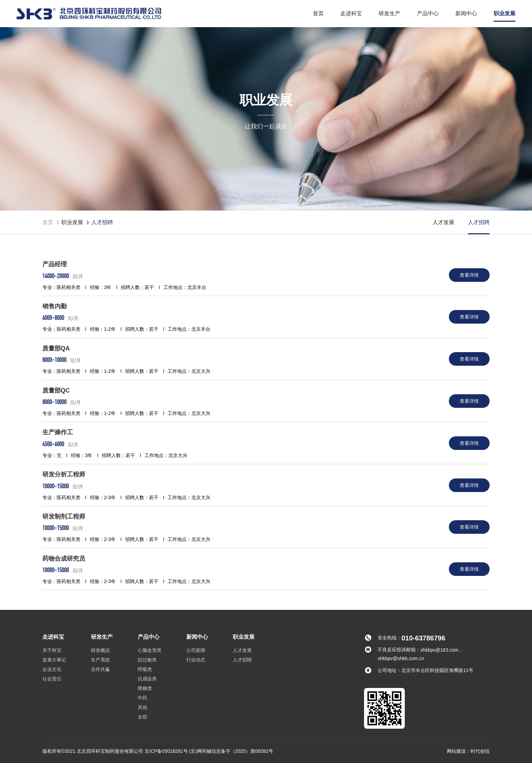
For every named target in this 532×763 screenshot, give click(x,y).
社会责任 (52, 679)
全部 (142, 717)
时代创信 (480, 751)
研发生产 (389, 13)
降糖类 (145, 688)
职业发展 (505, 13)
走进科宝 (351, 13)
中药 (142, 698)
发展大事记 (54, 660)
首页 (318, 13)
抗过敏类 (147, 660)
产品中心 (428, 13)
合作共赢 (100, 669)
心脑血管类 (150, 650)
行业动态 (196, 660)
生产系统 (100, 660)
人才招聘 (479, 222)
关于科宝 (52, 650)
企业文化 (52, 669)
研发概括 (100, 650)
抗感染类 (147, 679)
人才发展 (443, 222)
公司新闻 (196, 650)
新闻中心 (466, 13)
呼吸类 (145, 669)
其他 (142, 707)
